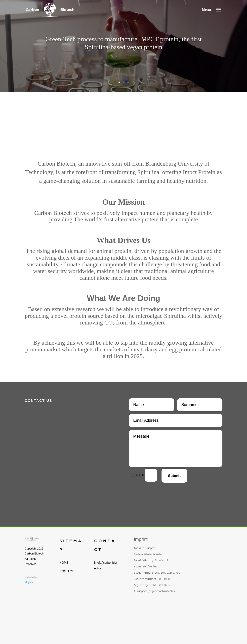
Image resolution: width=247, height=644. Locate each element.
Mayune (29, 582)
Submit (174, 476)
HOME (64, 563)
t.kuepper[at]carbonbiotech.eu (156, 591)
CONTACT (66, 571)
